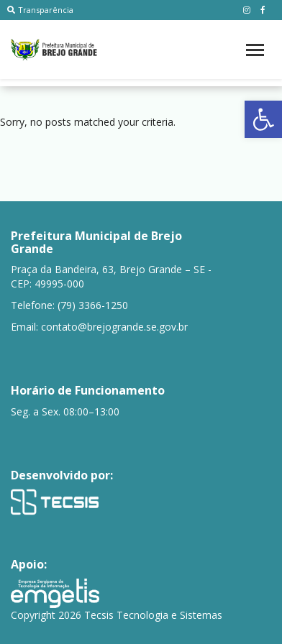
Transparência (40, 10)
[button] (263, 119)
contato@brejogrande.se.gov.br (114, 327)
